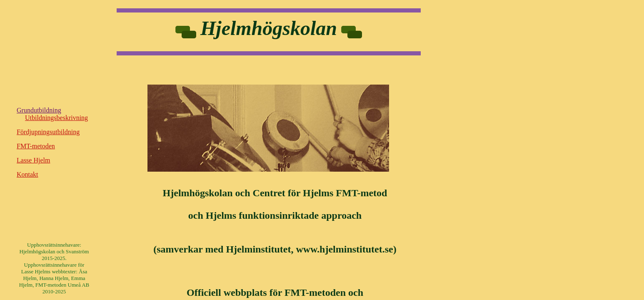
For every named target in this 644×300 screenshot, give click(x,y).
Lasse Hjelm (33, 160)
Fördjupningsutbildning (48, 132)
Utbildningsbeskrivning (56, 118)
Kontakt (27, 174)
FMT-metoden (36, 146)
